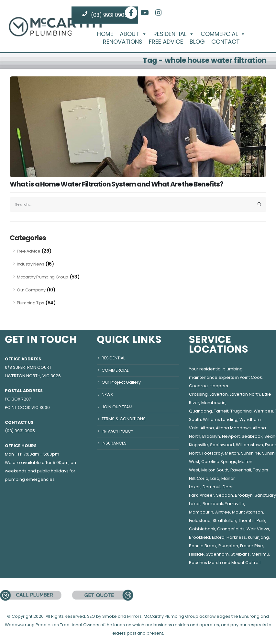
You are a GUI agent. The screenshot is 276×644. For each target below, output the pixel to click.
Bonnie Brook (203, 546)
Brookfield (199, 537)
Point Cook (251, 377)
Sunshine (251, 453)
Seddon (225, 495)
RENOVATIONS (123, 42)
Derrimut (212, 487)
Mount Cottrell (246, 563)
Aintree (223, 512)
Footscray (213, 453)
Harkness (236, 537)
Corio (203, 478)
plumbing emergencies (30, 479)
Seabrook (252, 436)
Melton (232, 453)
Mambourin (213, 403)
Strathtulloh (224, 520)
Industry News (30, 264)
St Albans (240, 554)
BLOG (197, 42)
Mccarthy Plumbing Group (43, 277)
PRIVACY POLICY (117, 431)
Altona (207, 428)
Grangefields (231, 529)
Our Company (31, 290)
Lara (215, 478)
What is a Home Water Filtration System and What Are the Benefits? (116, 184)
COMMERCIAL (223, 34)
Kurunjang (258, 537)
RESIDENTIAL (174, 34)
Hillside (196, 554)
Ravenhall (241, 470)
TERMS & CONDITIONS (124, 419)
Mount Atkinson (248, 512)
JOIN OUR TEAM (117, 407)
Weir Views (258, 529)
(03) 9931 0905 (105, 15)
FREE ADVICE (166, 42)
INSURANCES (114, 443)
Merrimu (260, 554)
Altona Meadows (233, 428)
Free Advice (28, 251)
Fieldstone (200, 520)
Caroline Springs (219, 462)
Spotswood (222, 445)
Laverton (219, 394)
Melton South (215, 470)
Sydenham (217, 554)
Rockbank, (213, 504)
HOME (105, 34)
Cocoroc (198, 386)
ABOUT (133, 34)
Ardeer (207, 495)
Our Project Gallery (121, 382)
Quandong (200, 411)
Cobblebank (202, 529)
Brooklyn (211, 436)
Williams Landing (220, 419)
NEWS (107, 395)
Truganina (241, 411)
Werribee (264, 411)
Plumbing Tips (30, 303)
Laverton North (245, 394)
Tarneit (221, 411)
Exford (218, 537)
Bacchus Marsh (205, 563)
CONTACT (226, 42)
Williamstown (249, 445)
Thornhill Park (252, 520)
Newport (231, 436)
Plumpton (228, 546)
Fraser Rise (252, 546)
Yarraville (235, 504)
